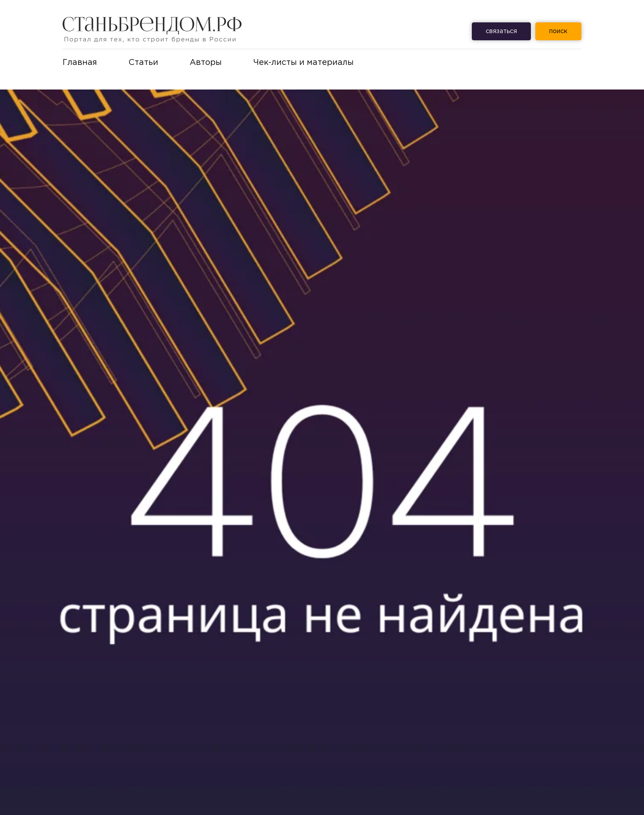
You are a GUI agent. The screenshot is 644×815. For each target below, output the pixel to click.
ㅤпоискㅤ (558, 31)
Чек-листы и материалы (303, 63)
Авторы (206, 63)
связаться (501, 31)
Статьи (143, 63)
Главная (80, 63)
